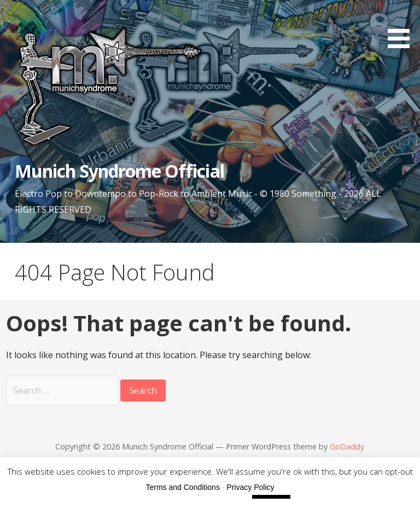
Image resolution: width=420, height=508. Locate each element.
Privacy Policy (250, 487)
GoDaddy (347, 446)
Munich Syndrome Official (119, 171)
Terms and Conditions (183, 487)
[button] (402, 26)
